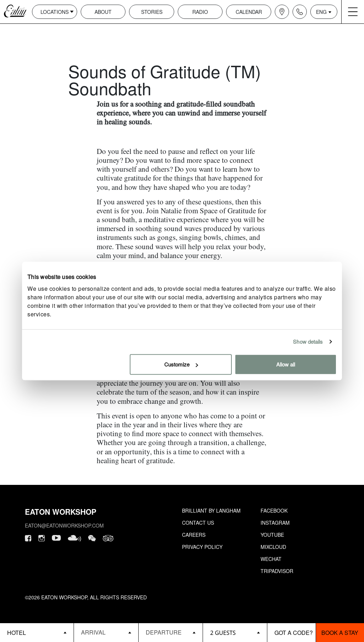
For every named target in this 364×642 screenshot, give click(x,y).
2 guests (223, 633)
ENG (321, 12)
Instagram (275, 523)
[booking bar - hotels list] (37, 633)
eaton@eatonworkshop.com (64, 525)
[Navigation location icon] (282, 12)
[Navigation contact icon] (300, 12)
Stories (152, 12)
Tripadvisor (277, 571)
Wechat (271, 559)
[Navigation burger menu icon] (353, 12)
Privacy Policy (202, 547)
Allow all (286, 364)
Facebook (274, 510)
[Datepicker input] (106, 632)
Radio (200, 12)
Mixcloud (273, 547)
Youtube (272, 535)
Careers (194, 535)
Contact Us (198, 523)
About (103, 12)
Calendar (249, 12)
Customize (181, 364)
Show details (308, 341)
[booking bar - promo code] (291, 633)
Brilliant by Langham (211, 510)
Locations (55, 12)
